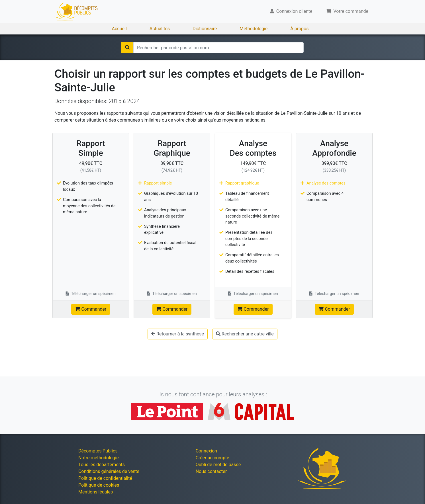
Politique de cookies (99, 485)
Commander (91, 309)
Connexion (206, 451)
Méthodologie (254, 29)
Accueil (119, 29)
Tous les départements (102, 465)
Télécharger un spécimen (91, 294)
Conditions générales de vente (109, 471)
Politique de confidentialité (105, 478)
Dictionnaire (205, 29)
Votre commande (347, 11)
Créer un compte (213, 458)
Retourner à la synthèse (178, 334)
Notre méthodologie (99, 458)
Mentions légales (96, 492)
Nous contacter (211, 471)
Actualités (160, 29)
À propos (299, 29)
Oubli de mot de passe (218, 465)
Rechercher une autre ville (245, 334)
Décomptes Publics (98, 451)
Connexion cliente (291, 11)
